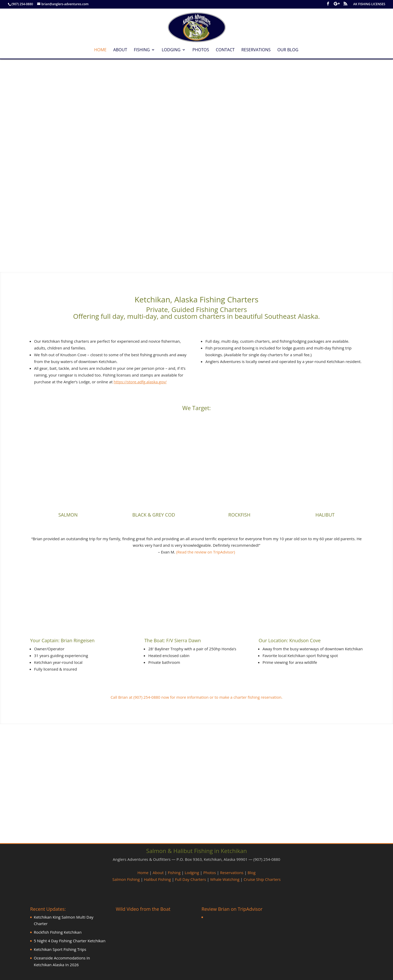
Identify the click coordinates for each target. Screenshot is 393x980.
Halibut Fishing (158, 879)
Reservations (256, 50)
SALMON (68, 515)
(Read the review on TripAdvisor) (206, 552)
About (120, 50)
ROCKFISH (239, 515)
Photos (201, 50)
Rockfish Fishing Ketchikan (58, 932)
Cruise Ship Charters (262, 879)
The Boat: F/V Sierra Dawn (172, 640)
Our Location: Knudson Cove (290, 640)
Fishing (142, 50)
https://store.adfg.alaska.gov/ (140, 382)
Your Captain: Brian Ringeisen (62, 640)
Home (100, 50)
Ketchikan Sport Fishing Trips (60, 949)
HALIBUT (325, 515)
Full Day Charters (190, 879)
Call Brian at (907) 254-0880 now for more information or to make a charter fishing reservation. (196, 697)
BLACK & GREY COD (154, 515)
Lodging (171, 50)
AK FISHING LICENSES (369, 4)
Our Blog (288, 50)
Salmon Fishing (126, 879)
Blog (252, 873)
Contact (225, 50)
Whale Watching (225, 879)
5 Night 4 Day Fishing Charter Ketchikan (70, 941)
